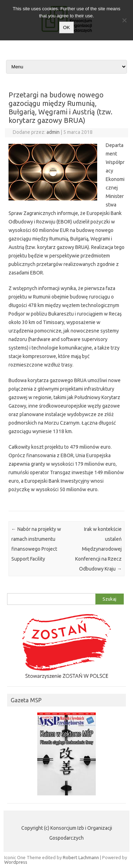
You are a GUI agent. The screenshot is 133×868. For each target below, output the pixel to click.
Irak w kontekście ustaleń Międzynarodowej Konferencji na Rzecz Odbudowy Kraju (98, 549)
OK (66, 27)
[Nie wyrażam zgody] (124, 20)
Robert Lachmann (81, 857)
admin (53, 132)
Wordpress (16, 862)
